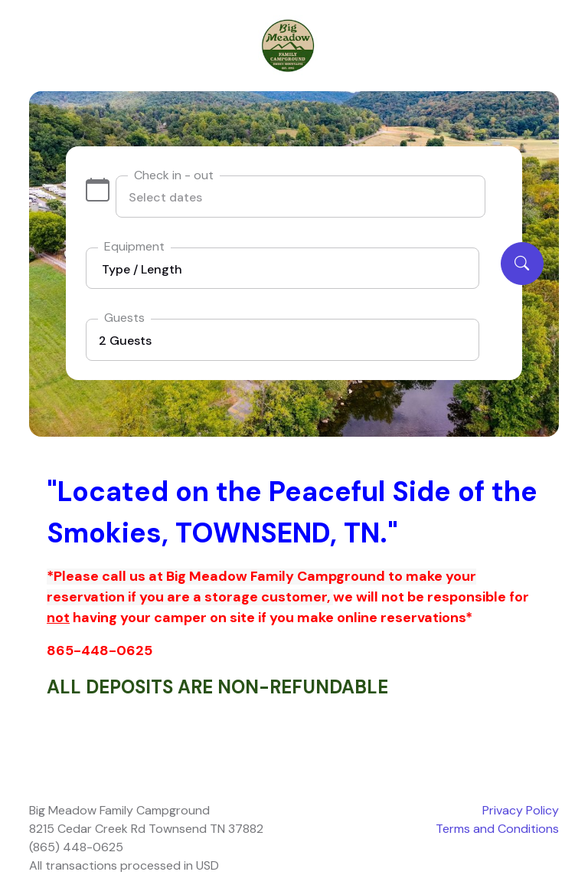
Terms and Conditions (497, 829)
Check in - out (174, 175)
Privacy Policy (521, 810)
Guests (124, 318)
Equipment (134, 246)
